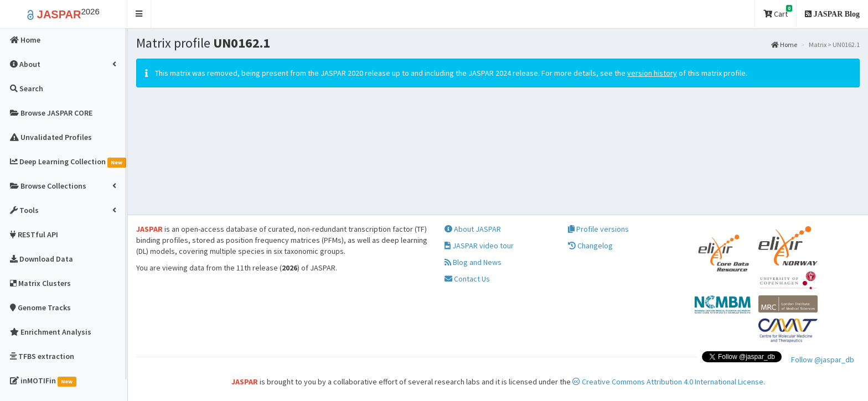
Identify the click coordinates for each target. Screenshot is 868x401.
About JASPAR (473, 229)
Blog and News (473, 262)
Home (784, 45)
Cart (778, 12)
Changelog (590, 246)
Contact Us (467, 279)
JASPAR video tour (479, 246)
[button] (139, 14)
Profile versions (598, 229)
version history (652, 73)
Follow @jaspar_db (823, 360)
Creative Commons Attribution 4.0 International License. (669, 382)
